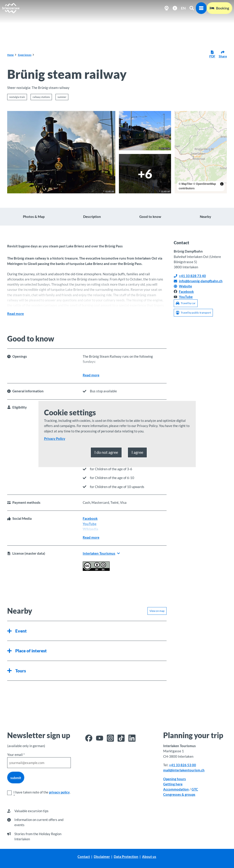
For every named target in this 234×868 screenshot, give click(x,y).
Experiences (25, 55)
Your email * (16, 755)
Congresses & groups (179, 794)
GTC (195, 789)
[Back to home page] (11, 8)
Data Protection (126, 857)
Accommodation (176, 789)
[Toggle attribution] (222, 184)
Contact (84, 857)
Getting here (173, 784)
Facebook (90, 519)
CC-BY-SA (110, 191)
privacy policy (59, 792)
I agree (137, 452)
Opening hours (175, 779)
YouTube (90, 524)
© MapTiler (186, 184)
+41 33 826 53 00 (183, 765)
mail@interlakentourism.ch (184, 770)
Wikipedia (90, 529)
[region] (201, 152)
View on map (157, 611)
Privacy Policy (55, 439)
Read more (16, 314)
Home (10, 55)
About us (149, 857)
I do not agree (106, 452)
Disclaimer (102, 857)
